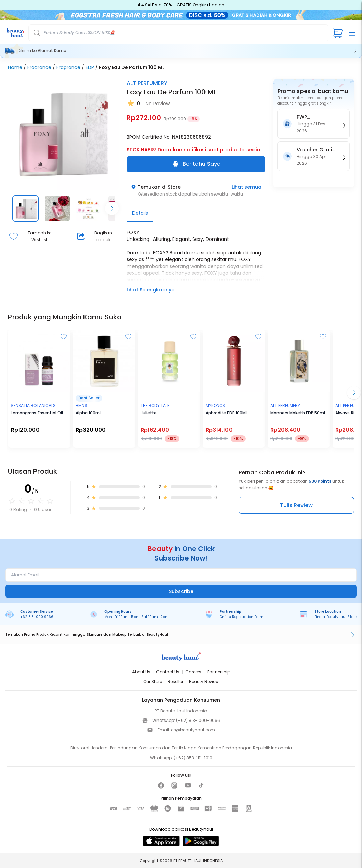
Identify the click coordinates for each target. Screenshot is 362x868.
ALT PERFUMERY (147, 83)
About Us (141, 672)
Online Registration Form (242, 617)
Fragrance (39, 67)
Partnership (219, 672)
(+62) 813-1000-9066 (198, 720)
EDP (90, 67)
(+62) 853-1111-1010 (193, 758)
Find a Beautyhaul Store (335, 617)
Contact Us (168, 672)
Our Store (153, 681)
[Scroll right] (112, 208)
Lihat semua (246, 187)
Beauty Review (204, 681)
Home (15, 67)
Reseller (175, 681)
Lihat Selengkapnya (151, 290)
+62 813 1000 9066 (37, 617)
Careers (193, 672)
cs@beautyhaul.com (193, 730)
